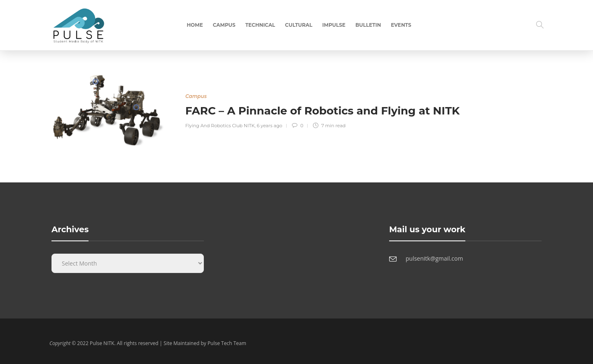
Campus (224, 25)
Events (401, 25)
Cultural (299, 25)
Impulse (334, 25)
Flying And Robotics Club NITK (220, 126)
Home (195, 25)
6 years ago (270, 126)
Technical (260, 25)
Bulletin (368, 25)
